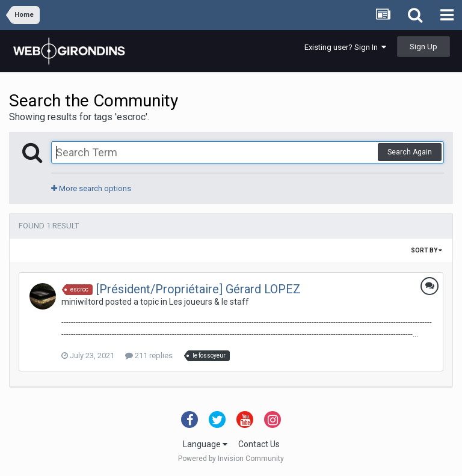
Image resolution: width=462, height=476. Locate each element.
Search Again (410, 152)
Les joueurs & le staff (209, 302)
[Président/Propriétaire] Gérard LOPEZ (199, 289)
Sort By (427, 250)
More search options (91, 188)
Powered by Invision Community (231, 459)
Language (205, 444)
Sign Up (423, 47)
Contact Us (259, 444)
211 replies (149, 355)
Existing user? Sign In (345, 47)
